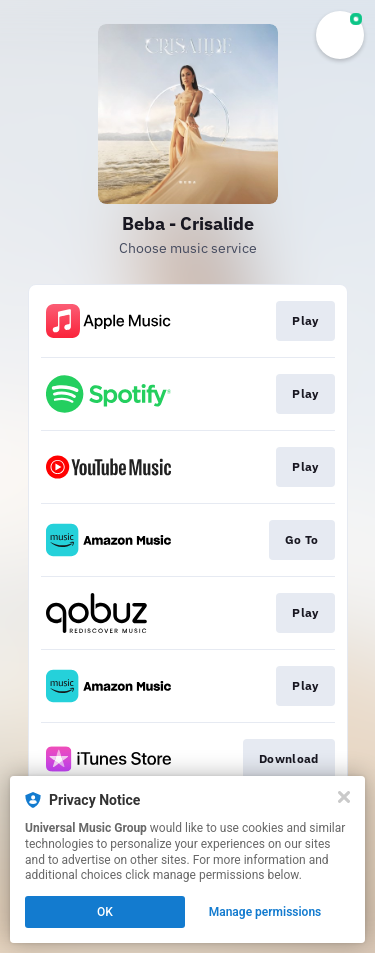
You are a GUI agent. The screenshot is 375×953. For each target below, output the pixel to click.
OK (105, 912)
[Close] (344, 797)
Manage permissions (265, 912)
